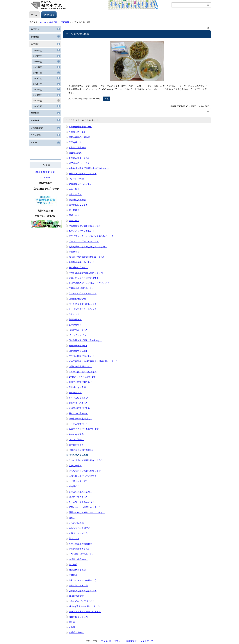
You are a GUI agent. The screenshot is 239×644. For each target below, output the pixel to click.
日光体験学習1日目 (78, 351)
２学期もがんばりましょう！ (83, 372)
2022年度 (38, 62)
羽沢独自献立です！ (78, 267)
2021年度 (38, 67)
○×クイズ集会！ (76, 439)
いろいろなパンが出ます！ (82, 601)
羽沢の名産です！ (77, 596)
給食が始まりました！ (79, 617)
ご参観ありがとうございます (83, 591)
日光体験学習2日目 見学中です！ (85, 340)
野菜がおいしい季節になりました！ (86, 507)
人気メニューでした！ (79, 533)
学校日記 (53, 22)
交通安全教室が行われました (83, 408)
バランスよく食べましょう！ (83, 304)
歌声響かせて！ (76, 445)
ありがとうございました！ (82, 231)
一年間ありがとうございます (83, 174)
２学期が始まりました (79, 158)
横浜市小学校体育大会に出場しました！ (88, 257)
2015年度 (65, 22)
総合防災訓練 (75, 153)
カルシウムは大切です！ (80, 528)
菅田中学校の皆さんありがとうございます (89, 283)
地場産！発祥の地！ (78, 559)
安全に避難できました (79, 549)
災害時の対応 (37, 128)
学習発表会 (74, 252)
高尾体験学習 (75, 319)
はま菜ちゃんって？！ (79, 481)
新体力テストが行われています (84, 429)
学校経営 (35, 37)
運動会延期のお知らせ (79, 137)
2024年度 (38, 51)
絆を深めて (74, 486)
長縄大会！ (74, 215)
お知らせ (35, 120)
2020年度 (38, 73)
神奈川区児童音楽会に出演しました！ (87, 273)
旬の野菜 (73, 565)
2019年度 (38, 78)
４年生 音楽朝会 (77, 147)
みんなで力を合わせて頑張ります (85, 471)
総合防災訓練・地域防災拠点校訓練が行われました (93, 361)
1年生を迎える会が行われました (84, 606)
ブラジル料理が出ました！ (82, 356)
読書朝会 (73, 575)
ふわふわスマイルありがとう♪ (83, 580)
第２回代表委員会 (77, 570)
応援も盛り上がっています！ (83, 476)
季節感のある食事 (77, 387)
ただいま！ (74, 314)
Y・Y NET (45, 178)
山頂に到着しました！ (79, 330)
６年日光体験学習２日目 (80, 127)
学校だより (49, 15)
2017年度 (38, 90)
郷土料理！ (74, 210)
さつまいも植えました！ (80, 492)
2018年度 (38, 84)
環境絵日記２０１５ (78, 205)
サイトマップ (147, 641)
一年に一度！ (75, 194)
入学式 (72, 627)
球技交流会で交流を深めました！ (85, 226)
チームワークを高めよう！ (82, 502)
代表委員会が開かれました (82, 288)
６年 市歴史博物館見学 (80, 544)
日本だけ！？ (75, 393)
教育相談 (35, 113)
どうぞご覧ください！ (79, 398)
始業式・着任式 (76, 632)
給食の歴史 (74, 189)
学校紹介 (35, 29)
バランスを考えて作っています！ (85, 612)
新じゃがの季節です (78, 413)
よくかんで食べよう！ (79, 424)
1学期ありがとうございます (82, 377)
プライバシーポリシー (112, 641)
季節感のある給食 (77, 200)
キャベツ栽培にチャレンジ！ (83, 309)
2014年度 (38, 106)
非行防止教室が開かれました (83, 382)
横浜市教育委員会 (45, 172)
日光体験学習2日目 (78, 346)
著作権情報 (131, 641)
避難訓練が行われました (80, 184)
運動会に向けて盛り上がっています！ (87, 512)
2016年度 (38, 95)
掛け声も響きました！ (79, 497)
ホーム (34, 15)
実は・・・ (74, 538)
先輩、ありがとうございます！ (84, 278)
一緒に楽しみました (78, 585)
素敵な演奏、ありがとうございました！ (88, 247)
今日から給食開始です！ (80, 366)
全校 (107, 99)
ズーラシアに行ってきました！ (84, 241)
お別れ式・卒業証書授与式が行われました (89, 168)
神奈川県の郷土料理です (80, 419)
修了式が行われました (79, 163)
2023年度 (38, 56)
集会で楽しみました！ (79, 403)
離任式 (72, 622)
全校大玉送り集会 (77, 132)
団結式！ (73, 518)
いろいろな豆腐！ (77, 523)
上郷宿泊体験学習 (77, 299)
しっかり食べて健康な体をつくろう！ (87, 460)
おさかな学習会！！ (78, 434)
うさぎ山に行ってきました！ (83, 293)
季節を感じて (75, 142)
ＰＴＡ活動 (36, 135)
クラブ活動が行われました (82, 554)
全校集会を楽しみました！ (82, 262)
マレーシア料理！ (77, 179)
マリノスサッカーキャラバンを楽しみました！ (91, 236)
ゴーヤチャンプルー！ (79, 335)
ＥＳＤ (34, 143)
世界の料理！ (75, 466)
